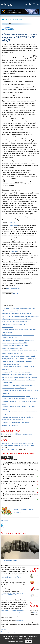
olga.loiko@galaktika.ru (13, 288)
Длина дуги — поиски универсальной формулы (18, 496)
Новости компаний (12, 20)
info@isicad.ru (20, 620)
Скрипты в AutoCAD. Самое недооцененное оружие (19, 481)
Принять (28, 641)
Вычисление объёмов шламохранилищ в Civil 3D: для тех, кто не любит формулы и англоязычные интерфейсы (18, 476)
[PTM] (2, 598)
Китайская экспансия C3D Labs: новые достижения (17, 434)
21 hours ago (18, 595)
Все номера (5, 520)
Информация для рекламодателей (10, 632)
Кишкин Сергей (4, 566)
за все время (13, 460)
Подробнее (4, 629)
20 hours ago (18, 578)
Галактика (14, 252)
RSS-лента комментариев (9, 561)
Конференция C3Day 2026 (9, 450)
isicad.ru (35, 612)
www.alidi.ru (11, 222)
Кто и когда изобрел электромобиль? (15, 489)
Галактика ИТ (14, 225)
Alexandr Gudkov (5, 581)
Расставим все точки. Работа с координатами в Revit (19, 462)
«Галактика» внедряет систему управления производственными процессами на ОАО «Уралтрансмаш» (16, 324)
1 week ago (18, 612)
